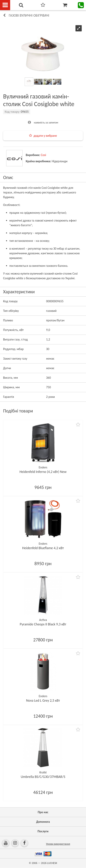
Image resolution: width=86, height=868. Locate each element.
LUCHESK (52, 863)
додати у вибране (45, 136)
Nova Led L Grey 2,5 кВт (43, 700)
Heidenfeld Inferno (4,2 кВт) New (43, 472)
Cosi (43, 155)
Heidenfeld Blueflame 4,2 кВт (43, 548)
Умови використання (58, 844)
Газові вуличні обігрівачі (29, 15)
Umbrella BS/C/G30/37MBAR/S (43, 777)
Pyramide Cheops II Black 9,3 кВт (43, 624)
